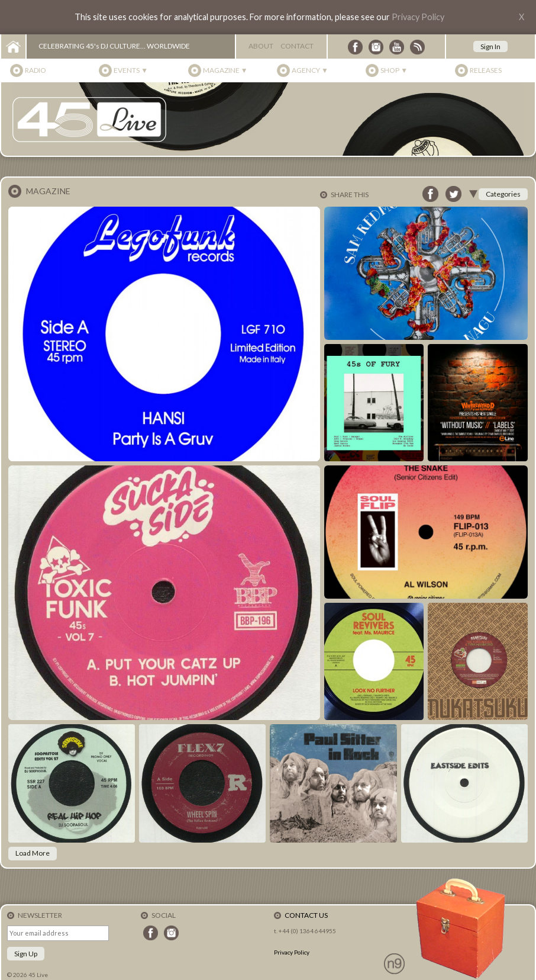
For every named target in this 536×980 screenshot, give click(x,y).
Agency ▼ (310, 70)
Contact (297, 46)
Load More (33, 853)
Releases (486, 70)
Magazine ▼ (225, 70)
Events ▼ (131, 70)
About (261, 46)
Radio (35, 70)
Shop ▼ (394, 70)
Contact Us (306, 915)
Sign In (490, 46)
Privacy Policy (418, 17)
